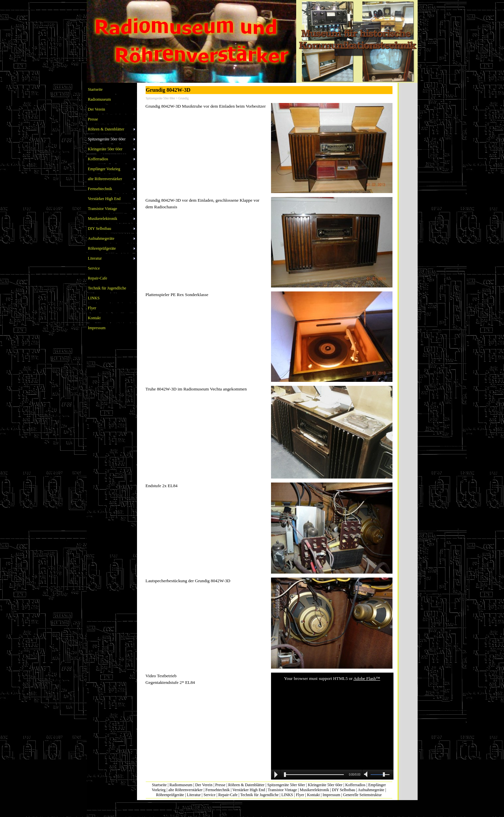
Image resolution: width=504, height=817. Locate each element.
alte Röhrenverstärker (186, 790)
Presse (220, 785)
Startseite (159, 785)
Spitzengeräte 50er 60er (286, 785)
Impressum (331, 795)
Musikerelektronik (315, 790)
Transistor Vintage (282, 790)
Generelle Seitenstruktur (362, 795)
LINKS (287, 795)
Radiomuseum (181, 785)
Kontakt (314, 795)
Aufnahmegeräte (371, 790)
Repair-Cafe (228, 795)
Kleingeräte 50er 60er (325, 785)
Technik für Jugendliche (259, 795)
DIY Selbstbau (344, 790)
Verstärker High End (249, 790)
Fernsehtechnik (218, 790)
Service (209, 795)
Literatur (194, 795)
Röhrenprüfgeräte (170, 795)
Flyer (300, 795)
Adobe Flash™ (367, 678)
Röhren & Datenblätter (246, 785)
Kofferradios (355, 785)
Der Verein (204, 785)
